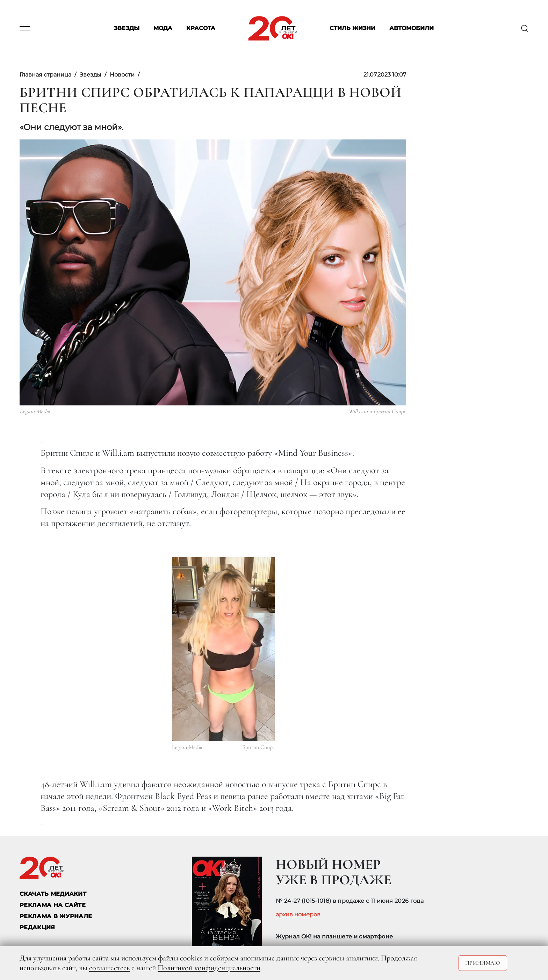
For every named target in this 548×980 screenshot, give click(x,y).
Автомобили (412, 28)
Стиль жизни (352, 28)
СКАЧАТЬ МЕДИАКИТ (53, 894)
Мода (163, 28)
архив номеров (298, 915)
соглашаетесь (109, 968)
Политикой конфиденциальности (209, 968)
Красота (201, 28)
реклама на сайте (53, 905)
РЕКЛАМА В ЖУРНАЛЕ (56, 916)
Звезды (127, 28)
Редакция (37, 927)
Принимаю (483, 963)
